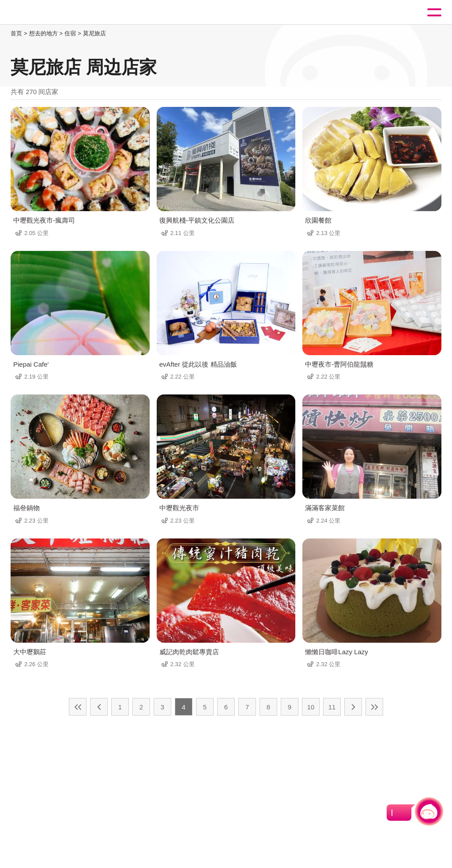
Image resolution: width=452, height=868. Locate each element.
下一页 (353, 707)
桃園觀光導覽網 (43, 13)
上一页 (99, 707)
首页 (16, 33)
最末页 (374, 707)
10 (311, 707)
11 (332, 707)
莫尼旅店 (94, 33)
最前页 (78, 707)
